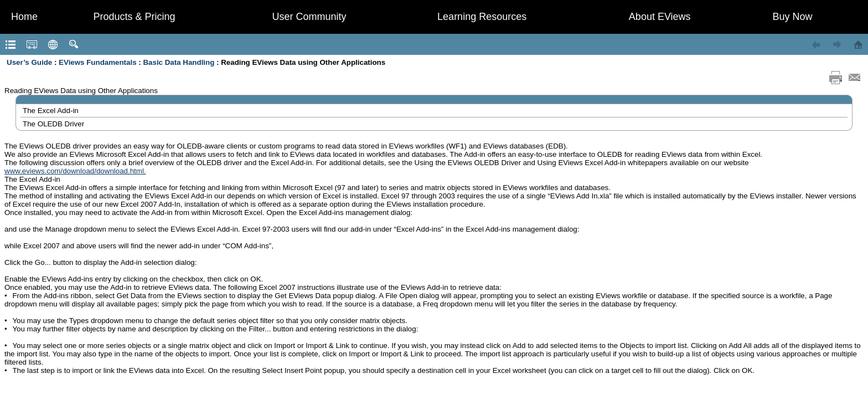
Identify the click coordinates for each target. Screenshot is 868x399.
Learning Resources (482, 17)
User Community (309, 17)
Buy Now (793, 17)
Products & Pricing (135, 17)
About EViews (660, 17)
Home (24, 17)
